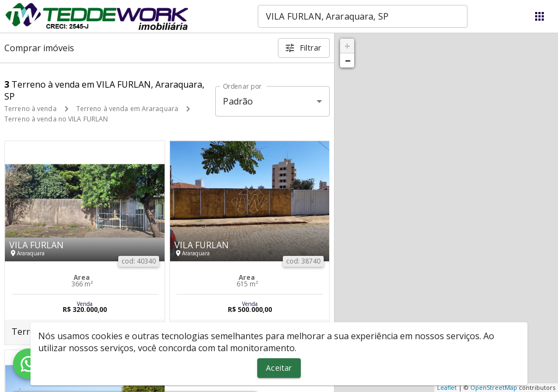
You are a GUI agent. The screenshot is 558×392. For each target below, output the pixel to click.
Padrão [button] (238, 101)
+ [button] (347, 46)
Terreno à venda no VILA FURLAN (56, 119)
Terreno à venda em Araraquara (127, 109)
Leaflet (447, 387)
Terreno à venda (31, 109)
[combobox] (363, 16)
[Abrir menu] (539, 16)
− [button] (348, 60)
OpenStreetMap (494, 387)
